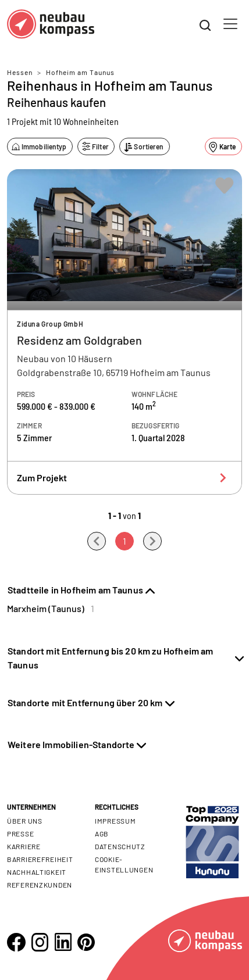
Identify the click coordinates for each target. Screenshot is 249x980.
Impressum (115, 821)
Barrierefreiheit (40, 859)
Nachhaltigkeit (37, 872)
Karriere (24, 846)
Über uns (25, 821)
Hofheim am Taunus (80, 72)
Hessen (20, 72)
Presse (20, 834)
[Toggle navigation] (230, 24)
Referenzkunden (40, 885)
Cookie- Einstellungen (124, 864)
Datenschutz (120, 846)
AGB (102, 834)
